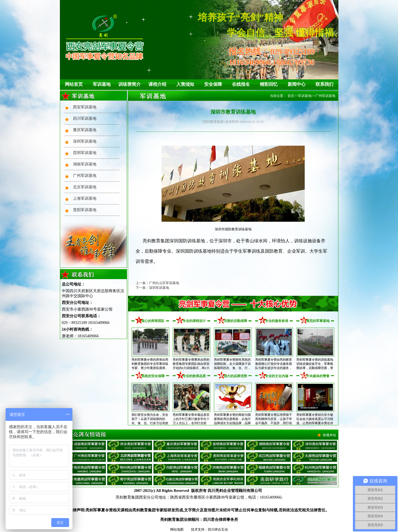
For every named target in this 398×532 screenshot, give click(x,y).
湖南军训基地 (85, 164)
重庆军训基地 (85, 130)
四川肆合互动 (218, 529)
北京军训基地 (85, 187)
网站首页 (74, 84)
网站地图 (177, 529)
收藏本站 (329, 435)
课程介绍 (157, 84)
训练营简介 (130, 84)
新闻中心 (297, 84)
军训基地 (102, 84)
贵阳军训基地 (85, 210)
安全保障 (213, 84)
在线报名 (241, 84)
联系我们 (324, 84)
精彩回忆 (269, 84)
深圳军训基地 (85, 141)
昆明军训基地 (85, 153)
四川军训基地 (85, 119)
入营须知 (185, 84)
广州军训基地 (85, 176)
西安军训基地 (85, 107)
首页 (291, 96)
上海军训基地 (85, 198)
